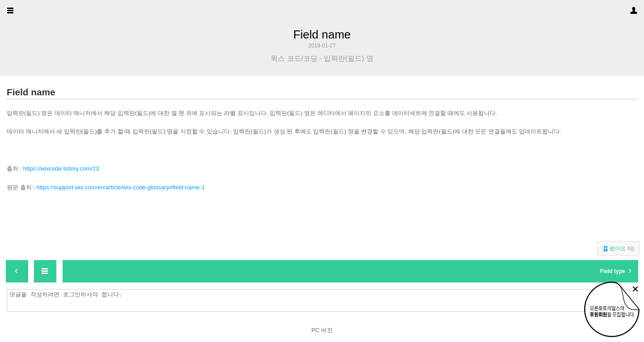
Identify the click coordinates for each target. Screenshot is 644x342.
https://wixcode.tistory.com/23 (61, 169)
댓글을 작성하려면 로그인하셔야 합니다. (324, 300)
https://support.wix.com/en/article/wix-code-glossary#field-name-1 (120, 187)
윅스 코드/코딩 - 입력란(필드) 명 (322, 59)
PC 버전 (322, 330)
